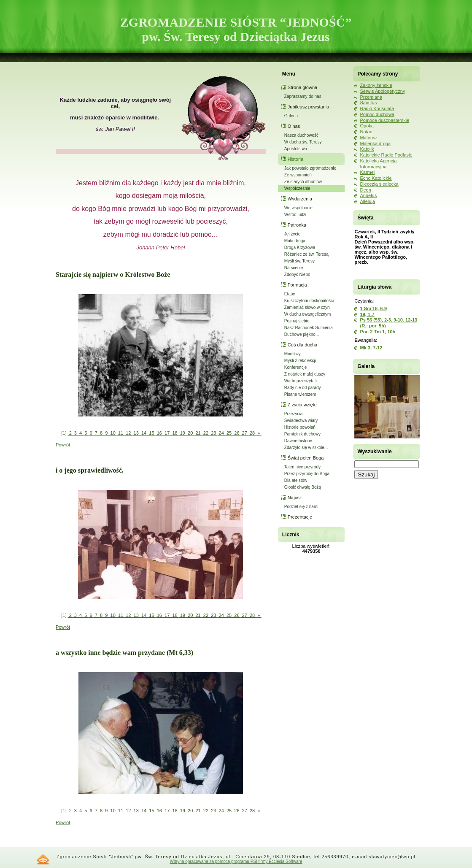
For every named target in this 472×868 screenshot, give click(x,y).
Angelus (368, 195)
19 (183, 433)
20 (190, 433)
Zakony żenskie (376, 85)
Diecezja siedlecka (379, 184)
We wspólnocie (298, 208)
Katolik (367, 149)
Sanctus (368, 103)
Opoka (367, 126)
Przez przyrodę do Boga (307, 474)
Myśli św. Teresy (299, 261)
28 (252, 433)
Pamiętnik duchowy (302, 434)
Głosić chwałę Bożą (303, 487)
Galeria (291, 116)
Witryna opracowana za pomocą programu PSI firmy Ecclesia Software (236, 861)
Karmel (367, 172)
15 (151, 433)
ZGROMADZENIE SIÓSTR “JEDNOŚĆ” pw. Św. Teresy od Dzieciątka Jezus (236, 29)
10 (113, 433)
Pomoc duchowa (377, 114)
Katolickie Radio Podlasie (386, 155)
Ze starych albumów (303, 182)
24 (221, 433)
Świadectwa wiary (301, 420)
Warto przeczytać (301, 381)
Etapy (290, 294)
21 (198, 433)
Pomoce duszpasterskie (384, 120)
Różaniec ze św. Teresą (306, 254)
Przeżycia (293, 414)
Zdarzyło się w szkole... (306, 448)
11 (121, 433)
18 (175, 433)
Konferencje (295, 367)
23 (213, 433)
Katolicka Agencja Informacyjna (378, 164)
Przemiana (371, 97)
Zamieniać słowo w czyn (307, 307)
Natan (366, 132)
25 (229, 433)
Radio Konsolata (377, 108)
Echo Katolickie (376, 178)
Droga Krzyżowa (300, 247)
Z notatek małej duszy (305, 374)
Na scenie (294, 268)
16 (159, 433)
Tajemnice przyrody (302, 467)
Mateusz (369, 138)
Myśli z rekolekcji (300, 361)
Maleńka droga (375, 143)
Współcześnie (297, 188)
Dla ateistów (296, 480)
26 (237, 433)
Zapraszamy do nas (303, 96)
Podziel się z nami (301, 507)
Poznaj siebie (297, 321)
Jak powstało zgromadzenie (310, 168)
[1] (64, 433)
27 (245, 433)
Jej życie (292, 234)
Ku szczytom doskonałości (309, 301)
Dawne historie (298, 441)
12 (128, 433)
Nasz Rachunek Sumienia (309, 328)
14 (144, 433)
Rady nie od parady (303, 388)
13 (136, 433)
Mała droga (295, 241)
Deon (365, 190)
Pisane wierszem (300, 394)
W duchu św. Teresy (303, 142)
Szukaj (366, 475)
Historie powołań (300, 427)
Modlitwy (293, 354)
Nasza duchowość (301, 135)
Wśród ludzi (295, 215)
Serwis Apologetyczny (382, 91)
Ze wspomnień (298, 175)
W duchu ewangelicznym (308, 314)
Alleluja (367, 201)
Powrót (63, 445)
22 (206, 433)
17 (167, 433)
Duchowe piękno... (302, 334)
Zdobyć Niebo (297, 274)
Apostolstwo (296, 149)
